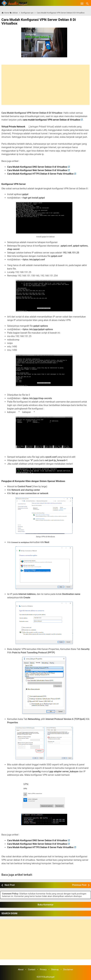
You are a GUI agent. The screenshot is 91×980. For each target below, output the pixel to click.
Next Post (10, 885)
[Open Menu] (82, 4)
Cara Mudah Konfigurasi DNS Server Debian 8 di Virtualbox (37, 167)
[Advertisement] (45, 85)
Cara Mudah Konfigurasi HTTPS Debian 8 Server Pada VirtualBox (40, 174)
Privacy (43, 970)
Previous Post (79, 885)
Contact (32, 970)
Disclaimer (68, 970)
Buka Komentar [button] (45, 905)
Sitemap (55, 970)
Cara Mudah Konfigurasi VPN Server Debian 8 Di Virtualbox (39, 22)
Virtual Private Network (13, 127)
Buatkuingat (49, 977)
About (21, 970)
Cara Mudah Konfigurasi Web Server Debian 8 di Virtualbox (37, 170)
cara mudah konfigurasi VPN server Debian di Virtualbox (52, 120)
